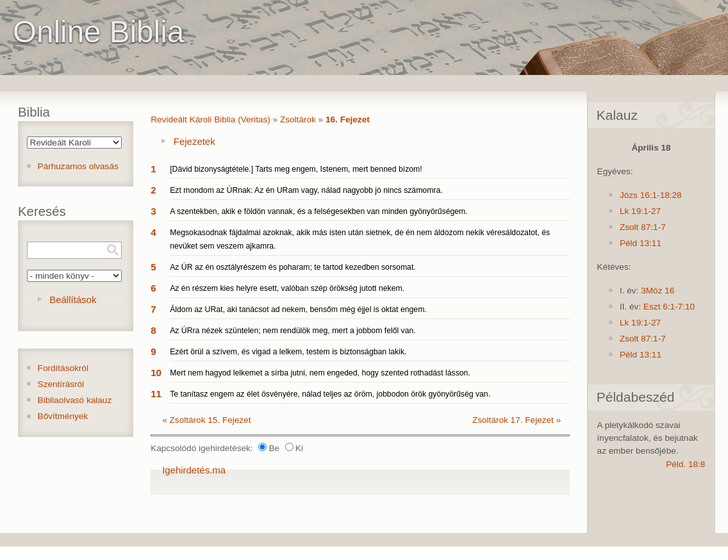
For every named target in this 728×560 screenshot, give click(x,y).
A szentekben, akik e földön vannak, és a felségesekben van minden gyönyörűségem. (319, 211)
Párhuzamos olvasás (78, 166)
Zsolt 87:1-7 (643, 227)
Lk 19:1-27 (640, 211)
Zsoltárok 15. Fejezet (211, 420)
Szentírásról (61, 384)
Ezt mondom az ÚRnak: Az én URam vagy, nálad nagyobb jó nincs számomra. (306, 190)
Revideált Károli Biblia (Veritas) (211, 119)
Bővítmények (63, 416)
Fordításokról (63, 368)
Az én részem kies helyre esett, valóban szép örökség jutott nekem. (287, 288)
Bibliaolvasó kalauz (75, 400)
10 (156, 373)
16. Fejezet (348, 119)
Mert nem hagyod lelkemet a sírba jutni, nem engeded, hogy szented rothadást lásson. (320, 373)
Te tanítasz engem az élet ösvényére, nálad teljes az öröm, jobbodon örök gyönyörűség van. (330, 394)
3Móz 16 (658, 291)
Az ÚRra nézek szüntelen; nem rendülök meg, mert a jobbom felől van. (293, 331)
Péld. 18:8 (685, 464)
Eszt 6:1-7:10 (669, 307)
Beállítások (73, 300)
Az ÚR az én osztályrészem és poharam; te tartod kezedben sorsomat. (293, 267)
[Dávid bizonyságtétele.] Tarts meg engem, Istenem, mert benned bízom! (296, 169)
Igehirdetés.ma (194, 470)
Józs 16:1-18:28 (651, 195)
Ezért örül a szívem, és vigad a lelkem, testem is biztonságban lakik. (288, 352)
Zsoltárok (298, 119)
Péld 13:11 (641, 243)
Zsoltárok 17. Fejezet (513, 420)
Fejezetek (194, 141)
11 (156, 394)
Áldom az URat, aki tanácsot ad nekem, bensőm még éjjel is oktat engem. (298, 309)
